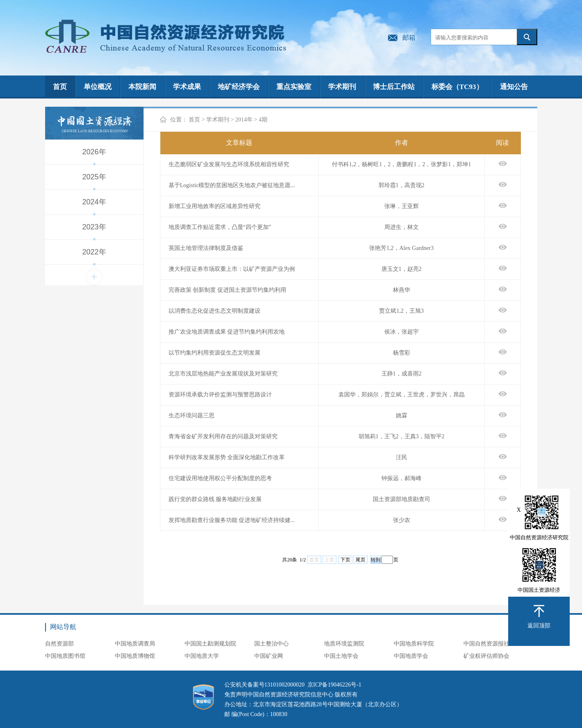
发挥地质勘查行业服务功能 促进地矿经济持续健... (232, 520)
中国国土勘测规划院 (210, 644)
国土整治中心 (272, 644)
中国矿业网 (269, 656)
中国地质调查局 (135, 644)
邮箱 (409, 38)
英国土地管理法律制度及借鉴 (206, 248)
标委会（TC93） (457, 87)
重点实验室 (294, 87)
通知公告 (514, 87)
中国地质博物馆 (135, 656)
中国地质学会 (411, 656)
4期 (263, 120)
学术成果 (187, 87)
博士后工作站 (394, 87)
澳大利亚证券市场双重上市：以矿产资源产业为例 (232, 269)
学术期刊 (342, 87)
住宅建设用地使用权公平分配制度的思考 (220, 478)
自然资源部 (59, 644)
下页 (345, 560)
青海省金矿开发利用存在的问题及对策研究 (223, 436)
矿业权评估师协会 (486, 656)
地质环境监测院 (344, 644)
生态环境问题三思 (192, 416)
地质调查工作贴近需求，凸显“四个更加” (220, 227)
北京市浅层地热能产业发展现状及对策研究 (223, 374)
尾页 (361, 560)
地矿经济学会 (239, 87)
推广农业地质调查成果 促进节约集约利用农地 (227, 332)
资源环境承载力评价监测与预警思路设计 (220, 395)
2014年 (244, 120)
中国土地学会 (341, 656)
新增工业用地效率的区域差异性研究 (215, 206)
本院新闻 (142, 87)
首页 (60, 87)
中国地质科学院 (414, 644)
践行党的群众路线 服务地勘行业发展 (215, 499)
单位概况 (98, 87)
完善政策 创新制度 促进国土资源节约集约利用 (227, 290)
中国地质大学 (202, 656)
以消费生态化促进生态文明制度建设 (215, 311)
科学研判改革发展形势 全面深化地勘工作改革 (227, 457)
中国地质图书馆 (65, 656)
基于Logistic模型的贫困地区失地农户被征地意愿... (232, 185)
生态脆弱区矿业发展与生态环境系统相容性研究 (229, 164)
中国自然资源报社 (486, 644)
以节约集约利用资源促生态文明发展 (215, 353)
